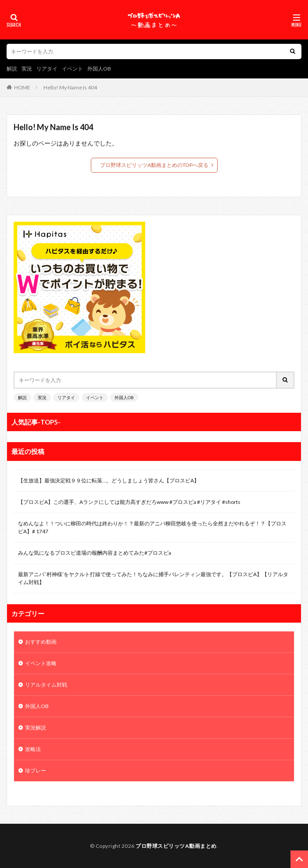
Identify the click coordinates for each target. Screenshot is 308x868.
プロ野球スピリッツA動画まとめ (176, 846)
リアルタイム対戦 (46, 685)
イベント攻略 (41, 663)
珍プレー (36, 771)
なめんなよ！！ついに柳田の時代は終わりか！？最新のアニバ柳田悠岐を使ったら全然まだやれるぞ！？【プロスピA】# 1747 (152, 527)
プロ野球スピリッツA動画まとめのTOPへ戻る (154, 165)
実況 (27, 69)
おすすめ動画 (41, 642)
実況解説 (36, 728)
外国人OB (99, 69)
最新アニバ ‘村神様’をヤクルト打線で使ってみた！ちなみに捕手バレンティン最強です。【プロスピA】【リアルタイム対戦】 (153, 578)
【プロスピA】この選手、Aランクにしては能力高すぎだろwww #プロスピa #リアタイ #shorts (129, 502)
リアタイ (47, 69)
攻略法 (33, 749)
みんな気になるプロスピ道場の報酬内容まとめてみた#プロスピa (95, 553)
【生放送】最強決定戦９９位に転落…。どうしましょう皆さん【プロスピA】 (109, 480)
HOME (22, 87)
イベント (72, 69)
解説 (12, 69)
